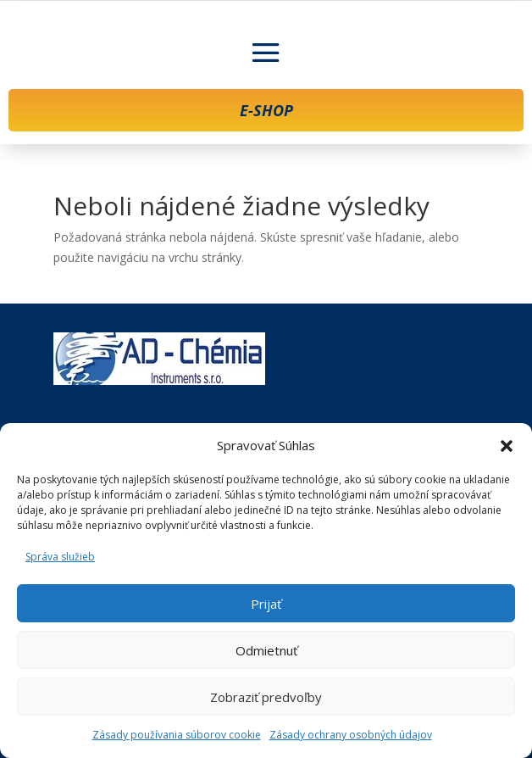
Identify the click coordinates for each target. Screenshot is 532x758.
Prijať (266, 604)
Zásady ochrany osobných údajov (351, 735)
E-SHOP (266, 110)
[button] (507, 446)
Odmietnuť (266, 650)
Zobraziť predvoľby (266, 697)
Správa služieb (60, 557)
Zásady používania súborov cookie (177, 735)
